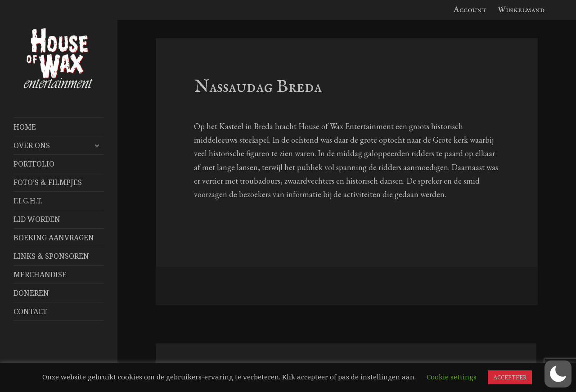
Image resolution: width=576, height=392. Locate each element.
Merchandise (40, 275)
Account (470, 10)
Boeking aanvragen (54, 238)
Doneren (31, 293)
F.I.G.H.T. (28, 201)
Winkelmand (521, 10)
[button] (558, 374)
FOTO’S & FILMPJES (48, 182)
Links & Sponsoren (51, 256)
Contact (30, 311)
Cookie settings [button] (452, 377)
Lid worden (37, 219)
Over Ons (32, 145)
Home (25, 127)
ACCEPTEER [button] (510, 377)
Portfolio (34, 164)
